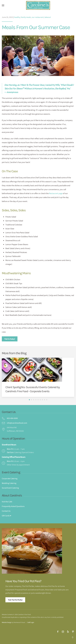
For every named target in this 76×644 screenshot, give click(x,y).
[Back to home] (38, 5)
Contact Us (9, 412)
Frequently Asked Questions (13, 506)
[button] (3, 5)
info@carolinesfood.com (17, 423)
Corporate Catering (10, 479)
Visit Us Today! (10, 339)
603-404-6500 (12, 418)
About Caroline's (12, 495)
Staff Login (31, 622)
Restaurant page (56, 193)
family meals (26, 17)
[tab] (29, 400)
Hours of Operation (13, 438)
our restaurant (38, 17)
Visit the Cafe (7, 502)
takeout (48, 17)
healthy (17, 17)
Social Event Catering (10, 488)
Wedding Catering (9, 483)
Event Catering (11, 472)
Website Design (7, 622)
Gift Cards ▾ (6, 516)
